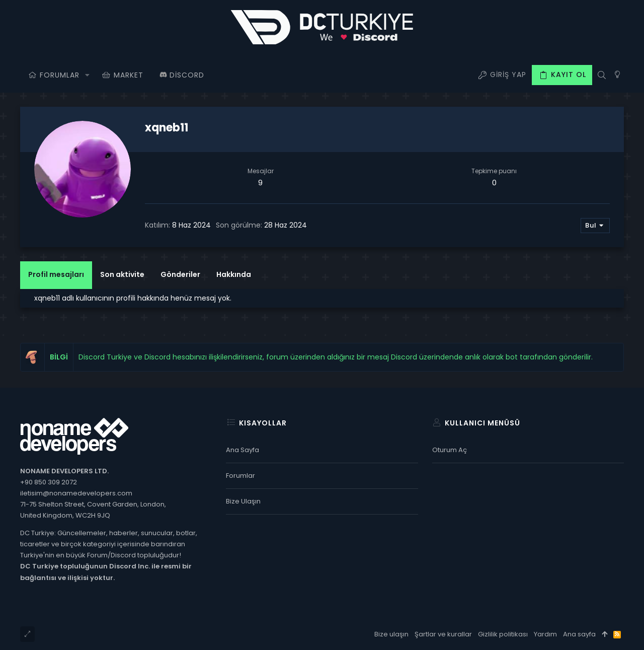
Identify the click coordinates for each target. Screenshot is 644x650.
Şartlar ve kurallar (443, 634)
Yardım (545, 634)
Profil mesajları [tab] (56, 274)
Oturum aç (450, 450)
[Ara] (601, 75)
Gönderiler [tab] (180, 274)
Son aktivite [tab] (122, 274)
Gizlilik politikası (503, 634)
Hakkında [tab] (234, 274)
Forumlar (240, 476)
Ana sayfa (243, 450)
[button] (87, 75)
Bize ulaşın (243, 501)
